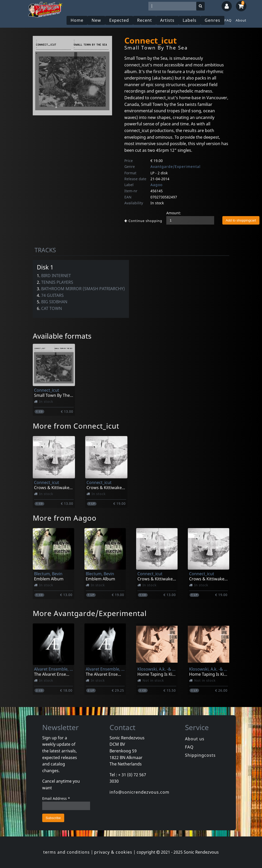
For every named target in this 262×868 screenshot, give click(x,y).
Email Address (56, 798)
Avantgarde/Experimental (176, 166)
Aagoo (156, 185)
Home (77, 20)
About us (195, 739)
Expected (119, 20)
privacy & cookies (113, 852)
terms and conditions (67, 852)
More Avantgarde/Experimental (90, 613)
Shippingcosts (200, 755)
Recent (145, 20)
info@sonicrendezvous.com (139, 792)
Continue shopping (143, 221)
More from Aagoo (65, 518)
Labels (190, 20)
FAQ (228, 20)
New (96, 20)
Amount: (174, 213)
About (241, 20)
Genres (212, 20)
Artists (167, 20)
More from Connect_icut (76, 426)
